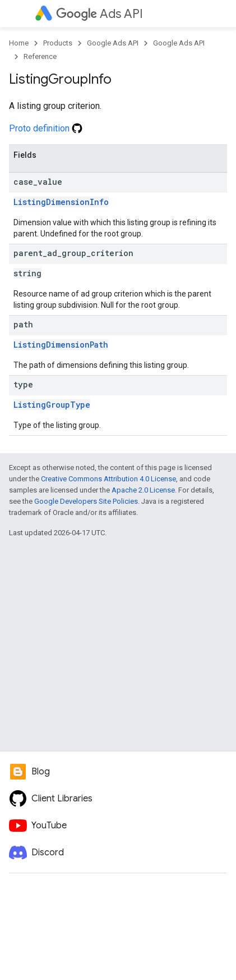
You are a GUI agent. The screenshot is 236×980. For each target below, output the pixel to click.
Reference (40, 56)
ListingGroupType (52, 405)
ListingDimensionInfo (61, 202)
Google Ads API (113, 43)
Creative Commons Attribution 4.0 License (108, 479)
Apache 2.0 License (143, 490)
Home (19, 43)
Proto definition (46, 128)
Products (58, 43)
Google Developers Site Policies (86, 501)
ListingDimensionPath (61, 345)
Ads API (100, 14)
